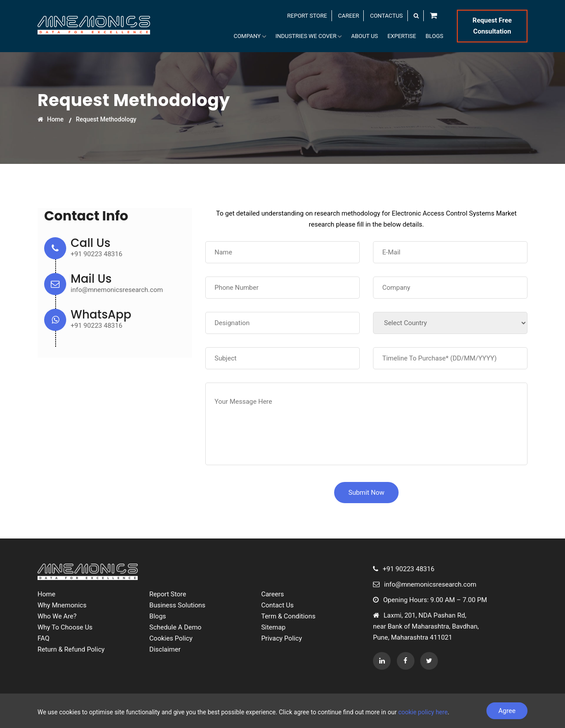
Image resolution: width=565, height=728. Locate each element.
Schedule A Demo (175, 627)
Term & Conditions (288, 616)
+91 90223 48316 (96, 254)
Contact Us (278, 605)
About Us (366, 36)
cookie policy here (423, 712)
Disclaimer (165, 649)
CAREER (349, 16)
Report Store (168, 594)
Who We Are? (57, 616)
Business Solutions (177, 605)
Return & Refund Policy (71, 649)
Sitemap (273, 627)
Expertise (403, 36)
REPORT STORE (307, 16)
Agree (507, 711)
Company (252, 37)
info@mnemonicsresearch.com (117, 290)
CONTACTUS (386, 16)
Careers (273, 594)
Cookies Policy (171, 638)
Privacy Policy (282, 638)
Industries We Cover (311, 37)
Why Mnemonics (62, 605)
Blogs (435, 36)
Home (51, 119)
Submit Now (366, 493)
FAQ (43, 638)
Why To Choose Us (65, 627)
